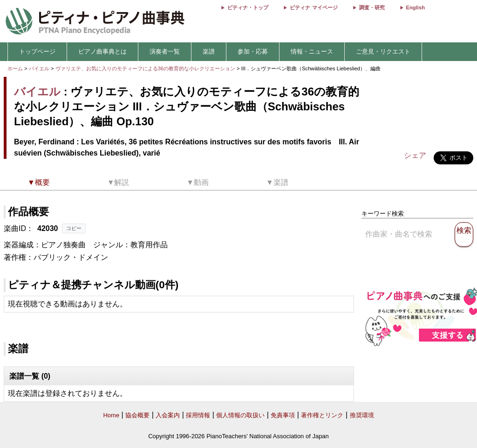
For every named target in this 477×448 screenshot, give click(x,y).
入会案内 (168, 415)
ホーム (15, 68)
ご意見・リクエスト (383, 51)
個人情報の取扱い (240, 415)
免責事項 (283, 415)
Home (111, 415)
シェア (415, 155)
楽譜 (209, 51)
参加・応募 (253, 51)
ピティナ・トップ (248, 7)
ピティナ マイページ (313, 7)
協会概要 (137, 415)
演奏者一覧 (165, 51)
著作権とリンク (322, 415)
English (416, 7)
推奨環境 (362, 415)
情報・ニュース (312, 51)
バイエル (39, 68)
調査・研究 (372, 7)
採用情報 (198, 415)
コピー (74, 228)
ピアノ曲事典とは (102, 51)
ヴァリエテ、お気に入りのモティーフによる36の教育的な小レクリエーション (146, 68)
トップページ (37, 51)
